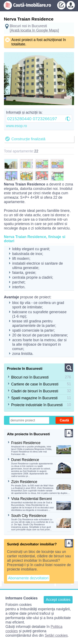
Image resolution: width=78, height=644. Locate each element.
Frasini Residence (26, 443)
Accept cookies (58, 600)
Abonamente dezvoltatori (28, 578)
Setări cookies (56, 635)
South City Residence (29, 516)
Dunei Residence (25, 460)
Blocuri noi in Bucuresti (28, 26)
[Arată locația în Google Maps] (34, 30)
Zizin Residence (24, 482)
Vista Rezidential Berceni (32, 499)
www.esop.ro (17, 126)
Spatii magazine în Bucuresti (34, 398)
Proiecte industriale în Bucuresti (37, 405)
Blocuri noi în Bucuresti (30, 377)
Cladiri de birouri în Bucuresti (35, 391)
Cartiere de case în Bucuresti (35, 384)
